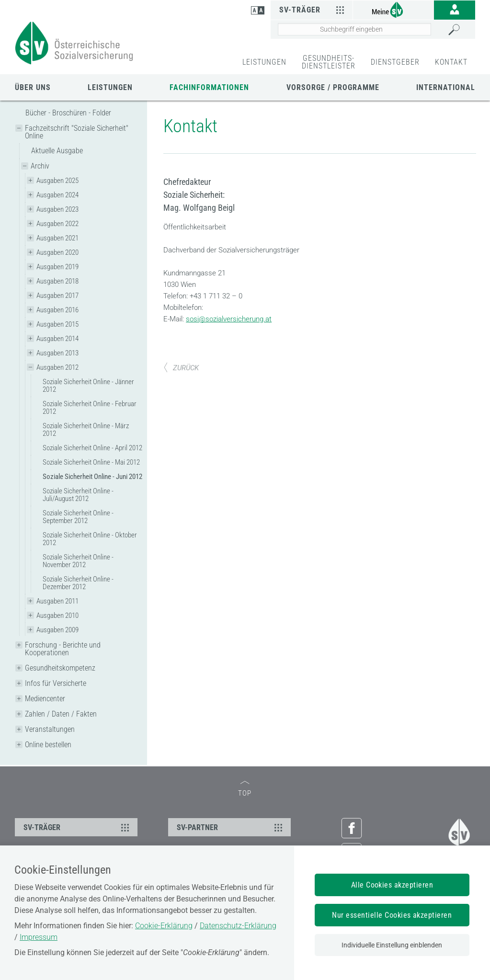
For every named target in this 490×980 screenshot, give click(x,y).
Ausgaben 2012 (57, 367)
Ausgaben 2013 (57, 353)
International (446, 87)
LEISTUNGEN (264, 62)
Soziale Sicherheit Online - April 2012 (92, 448)
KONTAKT (451, 62)
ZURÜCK (181, 368)
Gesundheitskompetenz (60, 668)
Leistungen (110, 87)
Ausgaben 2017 (57, 296)
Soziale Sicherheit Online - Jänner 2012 (88, 386)
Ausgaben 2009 (57, 630)
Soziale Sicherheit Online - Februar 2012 (90, 408)
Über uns (33, 87)
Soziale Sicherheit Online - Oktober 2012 (90, 539)
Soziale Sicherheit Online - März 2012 (86, 430)
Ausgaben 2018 (57, 281)
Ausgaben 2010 (57, 615)
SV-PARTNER (231, 827)
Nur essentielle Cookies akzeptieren (392, 915)
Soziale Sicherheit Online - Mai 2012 (91, 462)
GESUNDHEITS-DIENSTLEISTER (329, 62)
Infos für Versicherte (56, 683)
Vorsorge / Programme (333, 87)
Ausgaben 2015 (57, 324)
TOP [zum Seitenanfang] (245, 789)
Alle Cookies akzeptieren (392, 885)
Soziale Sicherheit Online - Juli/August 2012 (78, 495)
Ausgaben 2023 (57, 209)
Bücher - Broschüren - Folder (68, 113)
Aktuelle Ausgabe (57, 151)
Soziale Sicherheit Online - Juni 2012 (92, 477)
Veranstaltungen (50, 729)
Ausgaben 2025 (57, 181)
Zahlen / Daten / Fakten (61, 714)
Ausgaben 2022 (57, 224)
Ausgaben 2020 (57, 252)
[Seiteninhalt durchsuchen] (354, 29)
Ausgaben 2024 (57, 195)
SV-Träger (313, 10)
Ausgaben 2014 (57, 339)
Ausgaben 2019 (57, 267)
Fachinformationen (209, 87)
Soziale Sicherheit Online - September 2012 (78, 517)
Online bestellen (48, 745)
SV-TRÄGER (78, 827)
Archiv (40, 166)
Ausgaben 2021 (57, 238)
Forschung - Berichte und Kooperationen (63, 649)
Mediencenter (45, 699)
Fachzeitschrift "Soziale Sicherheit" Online (77, 132)
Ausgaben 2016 (57, 310)
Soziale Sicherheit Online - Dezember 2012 (78, 583)
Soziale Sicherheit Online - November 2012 (78, 561)
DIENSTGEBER (395, 62)
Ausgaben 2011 (57, 601)
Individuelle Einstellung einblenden (392, 945)
